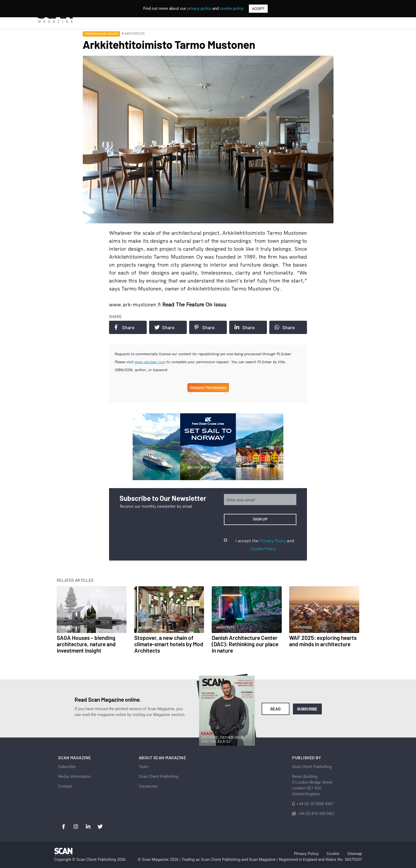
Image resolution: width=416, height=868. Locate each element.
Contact (65, 786)
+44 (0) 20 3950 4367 (315, 804)
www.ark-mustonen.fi (136, 304)
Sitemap (355, 854)
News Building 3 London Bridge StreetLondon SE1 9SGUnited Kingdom (312, 785)
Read (276, 709)
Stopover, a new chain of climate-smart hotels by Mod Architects (169, 644)
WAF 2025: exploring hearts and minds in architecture (323, 641)
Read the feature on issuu (194, 304)
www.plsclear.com (150, 362)
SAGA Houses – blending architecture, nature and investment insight (86, 644)
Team (144, 767)
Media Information (74, 776)
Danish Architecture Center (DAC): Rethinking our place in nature (245, 644)
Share (124, 327)
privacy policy (199, 8)
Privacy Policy (273, 541)
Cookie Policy (263, 549)
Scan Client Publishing (159, 776)
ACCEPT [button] (258, 9)
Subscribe (307, 709)
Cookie (333, 854)
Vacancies (148, 786)
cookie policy (232, 8)
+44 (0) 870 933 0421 (316, 814)
